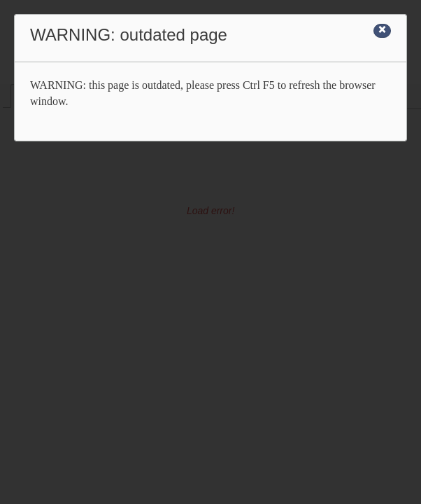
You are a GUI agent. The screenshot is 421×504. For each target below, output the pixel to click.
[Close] (382, 31)
